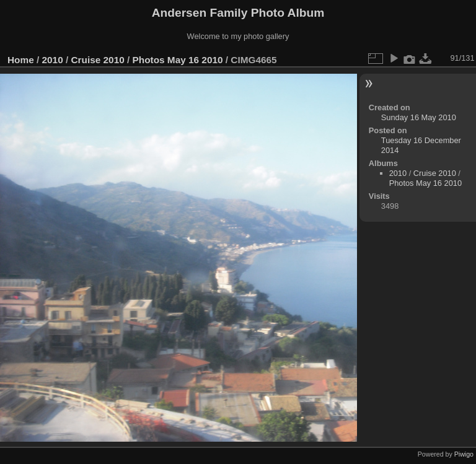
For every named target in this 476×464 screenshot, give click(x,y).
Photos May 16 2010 (178, 60)
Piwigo (464, 454)
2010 (53, 60)
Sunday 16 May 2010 (419, 117)
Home (21, 60)
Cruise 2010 (97, 60)
